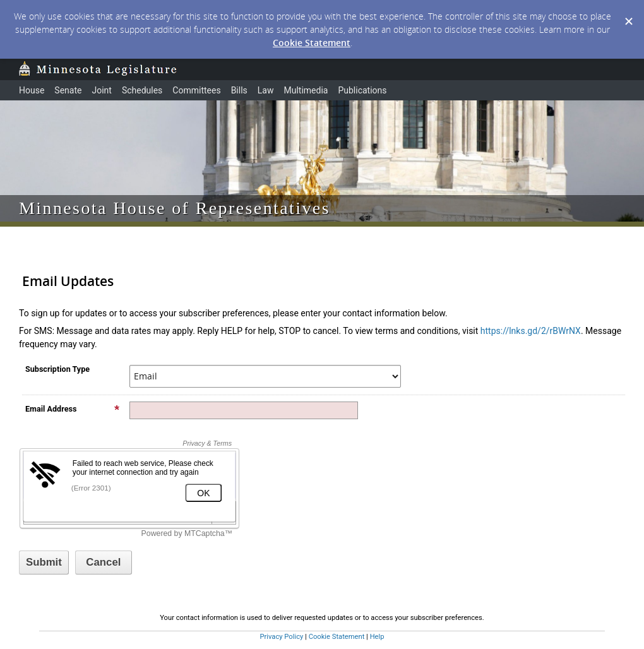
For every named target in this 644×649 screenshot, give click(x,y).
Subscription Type (57, 369)
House (32, 90)
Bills (239, 90)
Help (377, 637)
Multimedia (306, 90)
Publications (362, 90)
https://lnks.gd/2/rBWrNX (531, 331)
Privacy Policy (281, 637)
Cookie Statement (312, 43)
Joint (101, 90)
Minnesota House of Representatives (175, 208)
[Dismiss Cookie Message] (628, 12)
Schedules (142, 90)
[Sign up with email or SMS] (44, 563)
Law (266, 90)
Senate (68, 90)
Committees (196, 90)
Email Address (73, 409)
